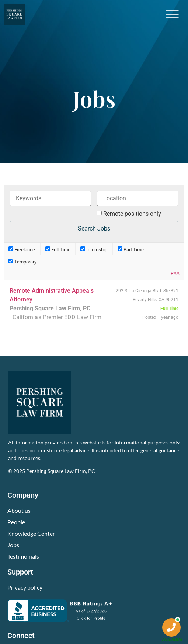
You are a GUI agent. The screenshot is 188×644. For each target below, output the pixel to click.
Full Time (58, 249)
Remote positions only (132, 214)
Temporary (22, 261)
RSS (175, 274)
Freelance (22, 249)
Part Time (131, 249)
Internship (94, 249)
